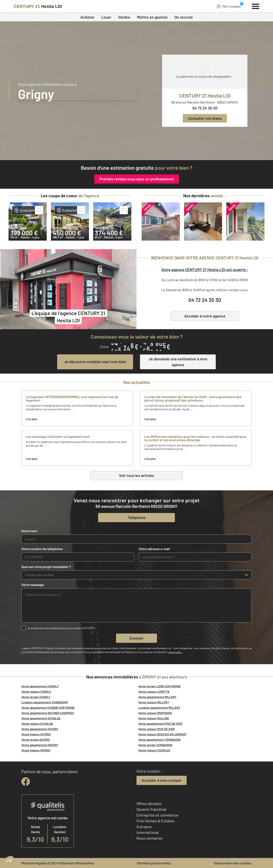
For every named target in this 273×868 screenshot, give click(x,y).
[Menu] (256, 6)
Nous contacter (150, 838)
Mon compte (229, 6)
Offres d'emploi (149, 804)
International (147, 832)
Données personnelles (154, 863)
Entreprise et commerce (157, 815)
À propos (144, 827)
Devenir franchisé (152, 809)
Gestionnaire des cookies (233, 863)
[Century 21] (38, 6)
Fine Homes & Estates (155, 821)
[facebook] (26, 782)
